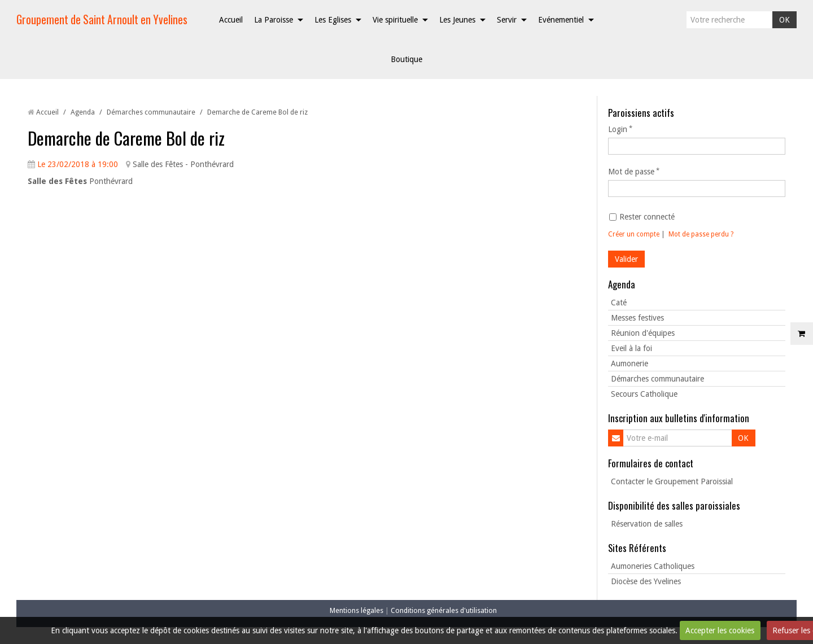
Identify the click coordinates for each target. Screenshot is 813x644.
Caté (619, 303)
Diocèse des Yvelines (646, 581)
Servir (507, 20)
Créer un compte (634, 234)
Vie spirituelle (395, 20)
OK (784, 20)
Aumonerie (630, 363)
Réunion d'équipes (643, 333)
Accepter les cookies (720, 630)
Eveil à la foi (631, 348)
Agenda (83, 112)
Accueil (231, 20)
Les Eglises (333, 20)
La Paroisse (274, 20)
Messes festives (637, 318)
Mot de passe (631, 172)
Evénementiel (561, 20)
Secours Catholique (644, 394)
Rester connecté (642, 217)
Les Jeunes (457, 20)
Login (618, 129)
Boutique (406, 59)
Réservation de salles (647, 524)
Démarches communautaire (151, 112)
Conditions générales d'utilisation (444, 610)
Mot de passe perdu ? (701, 234)
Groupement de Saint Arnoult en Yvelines (102, 19)
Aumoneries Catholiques (653, 566)
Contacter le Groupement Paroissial (672, 481)
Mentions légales (357, 610)
